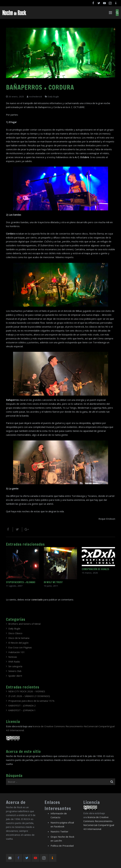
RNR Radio (14, 662)
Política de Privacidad (62, 846)
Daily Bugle (53, 97)
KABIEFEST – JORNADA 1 (22, 710)
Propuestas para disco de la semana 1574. (32, 701)
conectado (37, 600)
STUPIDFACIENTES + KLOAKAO (21, 582)
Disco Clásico (15, 633)
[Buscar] (117, 13)
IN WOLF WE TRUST (53, 582)
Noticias (13, 657)
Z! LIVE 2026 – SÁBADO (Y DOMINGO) (29, 696)
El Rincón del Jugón (18, 643)
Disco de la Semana (19, 638)
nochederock (36, 97)
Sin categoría (15, 666)
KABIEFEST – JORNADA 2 (22, 705)
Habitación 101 (17, 652)
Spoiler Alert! (15, 676)
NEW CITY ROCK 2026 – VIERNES (27, 691)
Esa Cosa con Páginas (20, 647)
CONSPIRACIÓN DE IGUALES (95, 569)
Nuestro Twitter (59, 831)
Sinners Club (15, 671)
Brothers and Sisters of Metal (24, 624)
